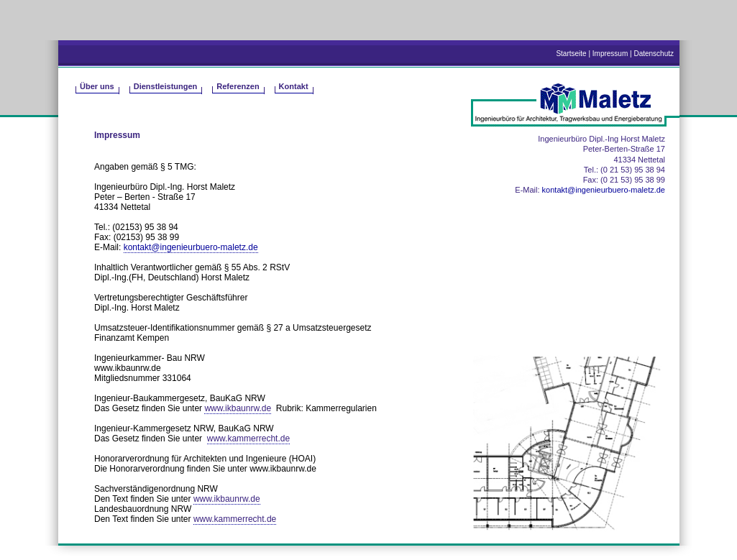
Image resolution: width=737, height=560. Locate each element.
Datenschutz (654, 54)
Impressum (610, 54)
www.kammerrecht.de (248, 439)
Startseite (571, 54)
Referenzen (238, 86)
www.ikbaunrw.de (238, 408)
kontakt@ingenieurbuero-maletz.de (191, 247)
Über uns (97, 86)
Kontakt (294, 86)
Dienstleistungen (166, 86)
